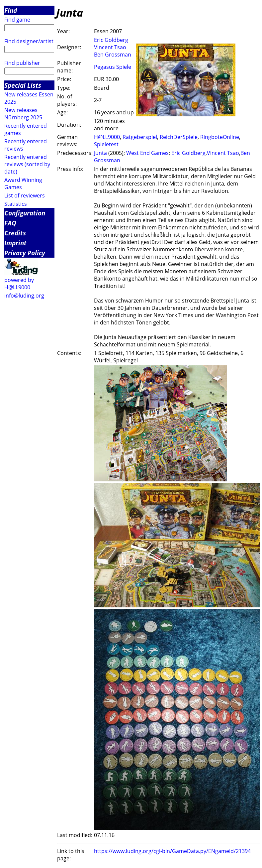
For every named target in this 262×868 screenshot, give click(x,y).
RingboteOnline (220, 137)
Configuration (25, 213)
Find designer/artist (29, 41)
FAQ (10, 223)
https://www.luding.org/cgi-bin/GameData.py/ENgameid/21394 (172, 851)
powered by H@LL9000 (19, 284)
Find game (17, 20)
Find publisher (22, 63)
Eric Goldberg (111, 40)
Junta (100, 153)
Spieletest (106, 144)
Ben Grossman (113, 55)
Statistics (16, 204)
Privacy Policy (25, 253)
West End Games (147, 153)
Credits (15, 233)
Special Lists (23, 85)
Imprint (15, 243)
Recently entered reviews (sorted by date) (27, 164)
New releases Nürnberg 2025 (23, 114)
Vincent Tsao (110, 47)
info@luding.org (24, 296)
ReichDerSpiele (179, 137)
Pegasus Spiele (113, 67)
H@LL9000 (107, 137)
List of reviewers (25, 195)
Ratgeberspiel (140, 137)
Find (11, 10)
